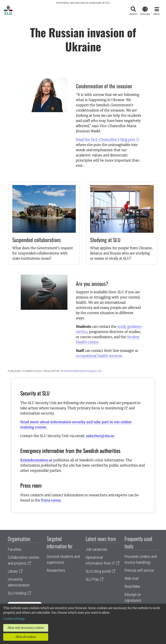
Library (13, 571)
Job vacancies (96, 549)
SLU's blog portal (98, 571)
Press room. (51, 500)
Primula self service (139, 570)
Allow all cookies (26, 637)
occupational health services (99, 356)
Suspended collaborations (37, 240)
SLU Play (92, 579)
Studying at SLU (105, 240)
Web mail (132, 578)
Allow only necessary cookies (26, 628)
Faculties (15, 549)
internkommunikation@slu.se (81, 371)
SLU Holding (17, 593)
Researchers (56, 570)
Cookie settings (14, 619)
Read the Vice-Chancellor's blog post (106, 139)
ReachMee (132, 586)
